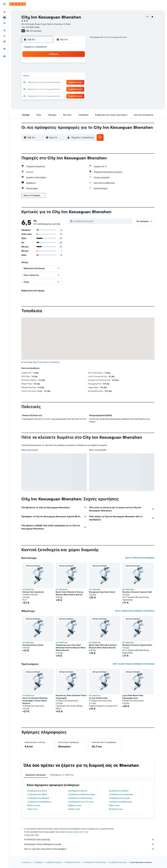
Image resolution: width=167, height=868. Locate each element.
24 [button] (42, 89)
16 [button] (79, 76)
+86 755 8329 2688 (30, 27)
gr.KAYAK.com (26, 862)
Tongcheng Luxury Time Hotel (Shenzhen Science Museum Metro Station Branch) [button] (71, 648)
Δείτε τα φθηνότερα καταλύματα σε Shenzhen (135, 611)
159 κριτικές (36, 31)
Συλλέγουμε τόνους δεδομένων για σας (89, 844)
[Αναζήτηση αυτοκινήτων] (4, 23)
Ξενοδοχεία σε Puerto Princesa (81, 802)
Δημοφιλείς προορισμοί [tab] (36, 775)
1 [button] (73, 64)
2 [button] (79, 64)
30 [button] (79, 89)
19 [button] (54, 83)
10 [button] (42, 76)
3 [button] (42, 70)
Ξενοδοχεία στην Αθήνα (37, 794)
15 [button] (73, 76)
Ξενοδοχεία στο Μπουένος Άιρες (82, 794)
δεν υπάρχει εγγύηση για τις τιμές (76, 832)
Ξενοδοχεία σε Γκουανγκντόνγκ (94, 862)
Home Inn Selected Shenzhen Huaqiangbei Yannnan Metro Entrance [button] (35, 701)
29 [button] (73, 89)
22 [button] (73, 83)
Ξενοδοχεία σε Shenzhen (118, 862)
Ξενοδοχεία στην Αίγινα (37, 791)
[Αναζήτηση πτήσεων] (4, 12)
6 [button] (60, 70)
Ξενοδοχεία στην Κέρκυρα (38, 798)
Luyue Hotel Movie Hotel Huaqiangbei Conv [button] (133, 697)
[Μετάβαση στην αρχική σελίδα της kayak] (18, 4)
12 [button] (54, 76)
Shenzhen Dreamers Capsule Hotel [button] (137, 592)
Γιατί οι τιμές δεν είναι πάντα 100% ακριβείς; (89, 849)
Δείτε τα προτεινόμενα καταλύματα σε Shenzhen (134, 664)
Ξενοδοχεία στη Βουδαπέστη (39, 802)
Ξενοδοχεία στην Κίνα (72, 862)
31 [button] (42, 95)
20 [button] (60, 83)
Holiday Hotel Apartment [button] (33, 592)
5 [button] (54, 70)
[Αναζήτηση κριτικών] (103, 221)
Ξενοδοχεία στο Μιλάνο (119, 791)
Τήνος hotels (33, 809)
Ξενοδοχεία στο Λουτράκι (120, 798)
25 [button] (48, 89)
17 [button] (42, 83)
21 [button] (67, 83)
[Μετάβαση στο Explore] (4, 30)
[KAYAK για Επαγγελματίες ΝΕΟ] (4, 41)
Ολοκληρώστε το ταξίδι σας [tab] (62, 775)
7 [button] (67, 70)
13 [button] (60, 76)
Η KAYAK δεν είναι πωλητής (89, 840)
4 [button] (48, 70)
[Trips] (4, 49)
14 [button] (67, 76)
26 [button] (54, 89)
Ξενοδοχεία (39, 862)
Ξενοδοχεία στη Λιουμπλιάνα (121, 794)
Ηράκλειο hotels (75, 805)
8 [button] (73, 70)
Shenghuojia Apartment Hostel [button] (102, 592)
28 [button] (67, 89)
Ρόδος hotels (114, 805)
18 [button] (48, 83)
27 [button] (60, 89)
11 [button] (48, 76)
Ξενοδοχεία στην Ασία (54, 862)
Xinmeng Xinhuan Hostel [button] (33, 645)
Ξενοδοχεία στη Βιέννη (78, 791)
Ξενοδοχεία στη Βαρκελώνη (120, 802)
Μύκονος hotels (34, 805)
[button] (4, 4)
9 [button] (79, 70)
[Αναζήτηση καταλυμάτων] (4, 18)
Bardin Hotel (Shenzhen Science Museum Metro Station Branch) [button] (70, 593)
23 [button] (79, 83)
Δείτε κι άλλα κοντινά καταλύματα (140, 558)
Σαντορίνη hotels (116, 809)
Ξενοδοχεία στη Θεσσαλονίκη (80, 798)
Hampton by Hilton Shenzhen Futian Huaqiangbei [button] (71, 697)
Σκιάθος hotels (74, 809)
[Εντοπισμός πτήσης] (4, 36)
